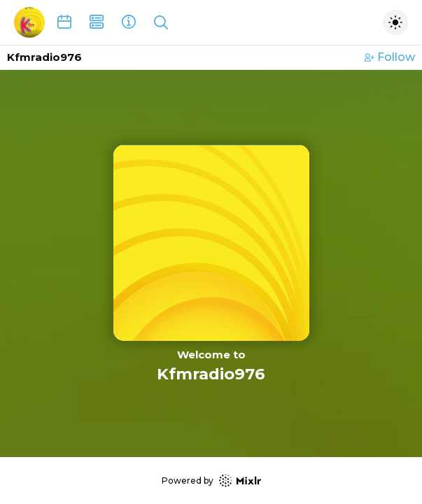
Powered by (211, 481)
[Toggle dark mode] (395, 22)
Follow (390, 57)
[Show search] (161, 22)
